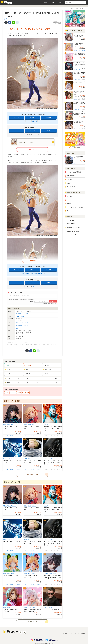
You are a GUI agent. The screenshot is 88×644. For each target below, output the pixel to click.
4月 (28, 378)
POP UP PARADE (20, 316)
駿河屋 (49, 131)
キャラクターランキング (73, 193)
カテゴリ (46, 365)
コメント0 (59, 21)
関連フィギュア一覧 (33, 474)
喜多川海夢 (69, 196)
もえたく (35, 134)
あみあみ (16, 118)
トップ (4, 6)
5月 (37, 378)
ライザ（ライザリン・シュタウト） (75, 207)
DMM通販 (49, 118)
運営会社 (70, 633)
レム (68, 200)
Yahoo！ (28, 121)
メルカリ (16, 131)
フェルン (69, 211)
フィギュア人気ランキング (73, 31)
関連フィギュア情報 (12, 401)
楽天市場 (34, 121)
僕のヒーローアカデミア (17, 6)
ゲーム (9, 574)
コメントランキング (72, 153)
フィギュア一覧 (33, 622)
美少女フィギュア (9, 19)
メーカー (8, 374)
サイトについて (58, 633)
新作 (7, 365)
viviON (40, 121)
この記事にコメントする (33, 150)
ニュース (53, 2)
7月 (56, 378)
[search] (84, 2)
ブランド (27, 374)
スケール (14, 425)
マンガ (46, 425)
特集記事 (68, 217)
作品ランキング (70, 168)
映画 (45, 459)
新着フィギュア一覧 (12, 482)
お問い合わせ (77, 633)
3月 (18, 378)
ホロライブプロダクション (73, 176)
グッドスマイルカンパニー (22, 314)
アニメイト (33, 118)
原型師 (46, 374)
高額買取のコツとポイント (73, 227)
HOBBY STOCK (26, 393)
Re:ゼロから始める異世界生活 (74, 172)
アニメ (9, 425)
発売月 (7, 383)
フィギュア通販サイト (72, 220)
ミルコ (35, 6)
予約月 (7, 378)
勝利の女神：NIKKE (71, 183)
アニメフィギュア (18, 19)
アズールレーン (70, 179)
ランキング (28, 365)
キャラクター (47, 369)
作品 (26, 369)
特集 (60, 2)
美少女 (5, 425)
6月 (47, 378)
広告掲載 (65, 633)
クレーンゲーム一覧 (71, 235)
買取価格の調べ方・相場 (73, 231)
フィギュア (44, 2)
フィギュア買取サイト (72, 224)
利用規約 (83, 633)
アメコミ (6, 459)
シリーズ (8, 369)
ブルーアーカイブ (71, 187)
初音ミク (69, 203)
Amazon (22, 121)
